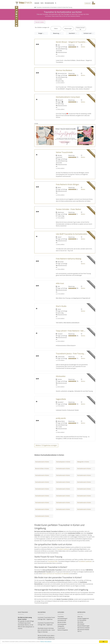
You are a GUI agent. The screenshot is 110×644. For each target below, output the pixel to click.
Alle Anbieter (81, 624)
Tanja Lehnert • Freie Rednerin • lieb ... (71, 331)
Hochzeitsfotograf (62, 619)
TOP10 (42, 3)
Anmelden (88, 3)
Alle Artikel (80, 622)
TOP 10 (79, 631)
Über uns (80, 617)
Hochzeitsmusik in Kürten (42, 462)
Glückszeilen (61, 376)
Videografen (61, 626)
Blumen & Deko (62, 622)
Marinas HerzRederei (64, 70)
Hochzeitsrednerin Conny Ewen (68, 97)
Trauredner (61, 617)
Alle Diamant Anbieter (83, 629)
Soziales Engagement (83, 618)
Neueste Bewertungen (83, 626)
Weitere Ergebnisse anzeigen (46, 445)
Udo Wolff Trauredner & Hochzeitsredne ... (72, 234)
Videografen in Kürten (83, 462)
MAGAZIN (37, 3)
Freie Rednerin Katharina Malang (69, 259)
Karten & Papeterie (63, 630)
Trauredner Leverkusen (63, 549)
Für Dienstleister (82, 620)
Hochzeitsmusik (62, 620)
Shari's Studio (61, 306)
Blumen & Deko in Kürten (42, 469)
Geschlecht (72, 33)
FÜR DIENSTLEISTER (49, 3)
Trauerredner (61, 628)
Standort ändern (40, 22)
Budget (41, 33)
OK (103, 642)
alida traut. (60, 283)
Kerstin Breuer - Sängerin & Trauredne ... (71, 42)
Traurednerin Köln (53, 561)
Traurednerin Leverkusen (85, 561)
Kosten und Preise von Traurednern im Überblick (55, 574)
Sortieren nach (88, 33)
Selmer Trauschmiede (64, 152)
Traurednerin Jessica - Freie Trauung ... (71, 354)
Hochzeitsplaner (62, 624)
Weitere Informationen (48, 642)
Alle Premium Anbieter (84, 628)
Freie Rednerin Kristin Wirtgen (67, 184)
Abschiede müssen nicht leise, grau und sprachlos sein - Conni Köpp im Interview (46, 630)
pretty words (61, 418)
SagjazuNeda (61, 399)
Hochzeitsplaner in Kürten (63, 462)
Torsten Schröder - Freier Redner (68, 209)
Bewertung (56, 33)
